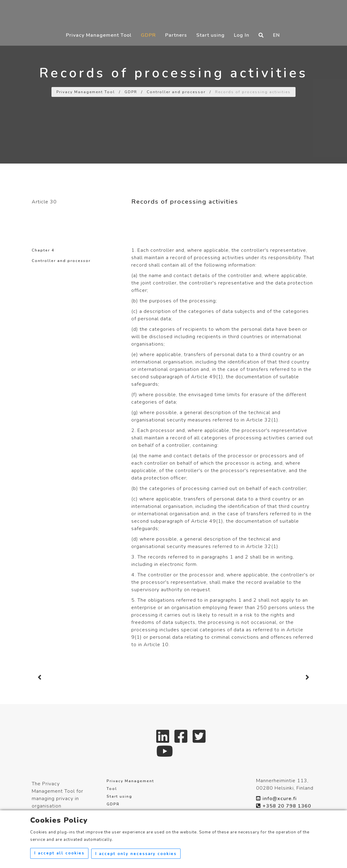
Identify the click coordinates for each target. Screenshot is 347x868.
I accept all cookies (59, 854)
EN (276, 35)
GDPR (148, 35)
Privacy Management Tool (99, 35)
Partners (176, 35)
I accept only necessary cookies (137, 854)
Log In (242, 35)
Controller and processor (176, 92)
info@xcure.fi (276, 799)
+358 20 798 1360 (284, 806)
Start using (210, 35)
